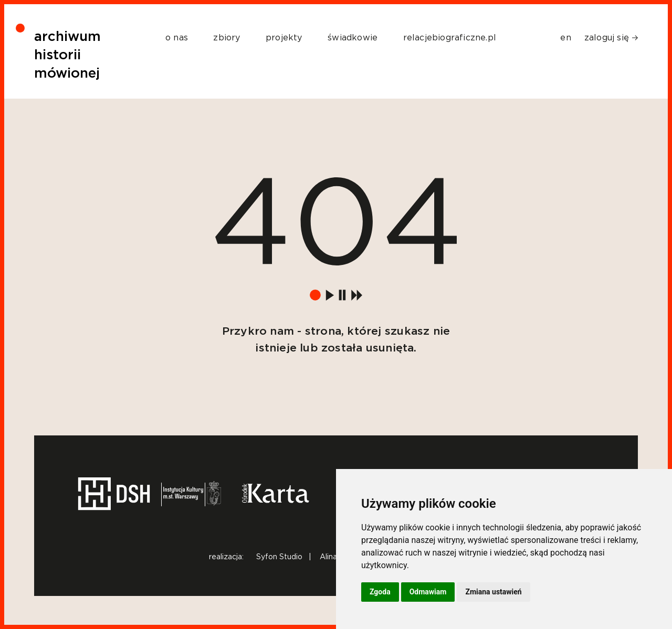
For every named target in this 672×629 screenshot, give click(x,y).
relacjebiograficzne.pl (450, 38)
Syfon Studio (279, 557)
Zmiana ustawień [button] (493, 592)
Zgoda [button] (380, 592)
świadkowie (353, 38)
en (565, 38)
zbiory (227, 38)
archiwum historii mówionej (67, 55)
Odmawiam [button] (428, 592)
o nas (177, 38)
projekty (284, 38)
